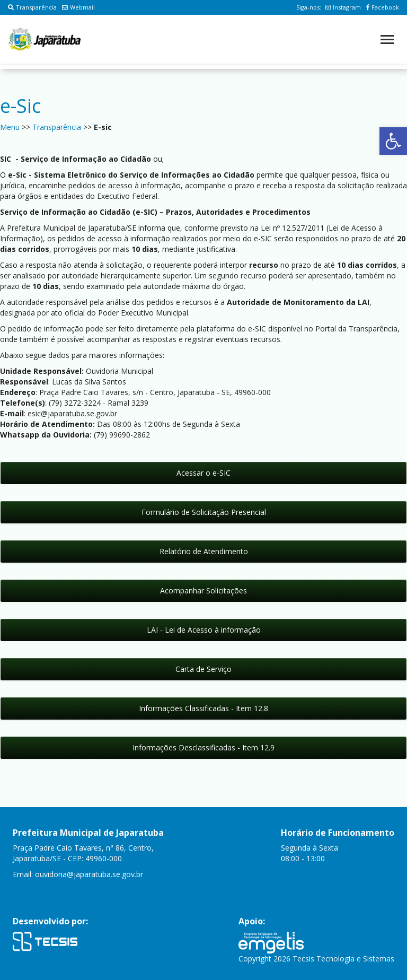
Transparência (32, 7)
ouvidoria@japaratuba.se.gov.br (89, 874)
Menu (10, 127)
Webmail (78, 7)
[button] (393, 141)
